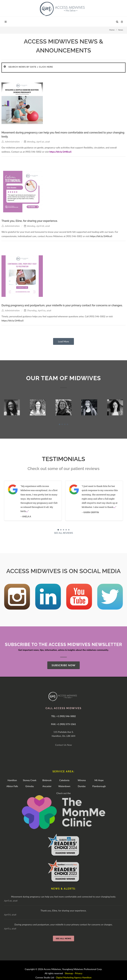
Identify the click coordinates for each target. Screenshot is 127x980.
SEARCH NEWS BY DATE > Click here (31, 67)
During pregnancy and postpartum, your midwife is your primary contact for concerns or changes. (63, 924)
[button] (60, 424)
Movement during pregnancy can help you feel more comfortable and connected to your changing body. (63, 897)
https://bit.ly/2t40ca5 (61, 152)
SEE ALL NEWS (63, 938)
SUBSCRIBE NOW (63, 665)
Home (112, 30)
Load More (63, 341)
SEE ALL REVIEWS (63, 533)
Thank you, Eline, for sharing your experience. (63, 911)
